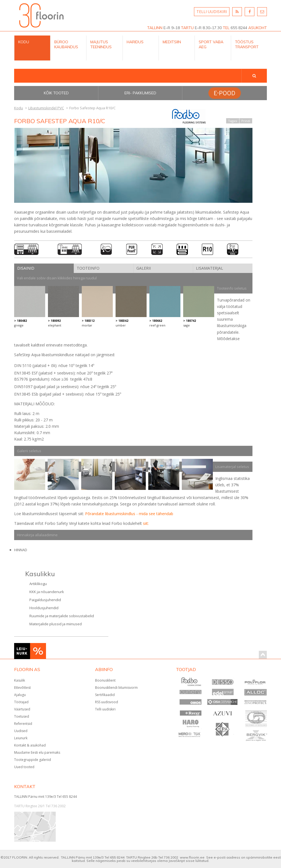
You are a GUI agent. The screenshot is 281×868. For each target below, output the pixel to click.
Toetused (22, 716)
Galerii (144, 268)
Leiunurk (21, 738)
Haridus (135, 42)
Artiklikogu (38, 584)
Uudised (21, 731)
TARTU (187, 28)
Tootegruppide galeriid (33, 760)
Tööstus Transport (247, 44)
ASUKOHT (258, 28)
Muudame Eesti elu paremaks (37, 752)
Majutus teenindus (101, 44)
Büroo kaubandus (66, 44)
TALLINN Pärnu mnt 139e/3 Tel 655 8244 (45, 797)
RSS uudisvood (107, 702)
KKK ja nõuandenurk (47, 592)
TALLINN (155, 28)
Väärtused (22, 709)
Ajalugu (20, 695)
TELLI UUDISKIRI (212, 12)
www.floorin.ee (192, 857)
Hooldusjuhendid (44, 608)
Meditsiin (172, 42)
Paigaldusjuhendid (45, 600)
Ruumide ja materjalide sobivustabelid (62, 616)
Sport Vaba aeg (211, 44)
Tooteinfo (88, 268)
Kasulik (20, 680)
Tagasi (233, 121)
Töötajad (21, 702)
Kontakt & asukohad (30, 745)
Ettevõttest (22, 688)
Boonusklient (105, 680)
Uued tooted (24, 767)
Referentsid (23, 724)
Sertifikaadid (105, 695)
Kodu (24, 42)
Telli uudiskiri (105, 709)
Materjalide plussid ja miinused (56, 624)
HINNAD (21, 550)
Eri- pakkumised (140, 93)
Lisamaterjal (210, 268)
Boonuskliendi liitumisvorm (116, 688)
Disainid (26, 268)
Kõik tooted (56, 93)
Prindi (246, 121)
